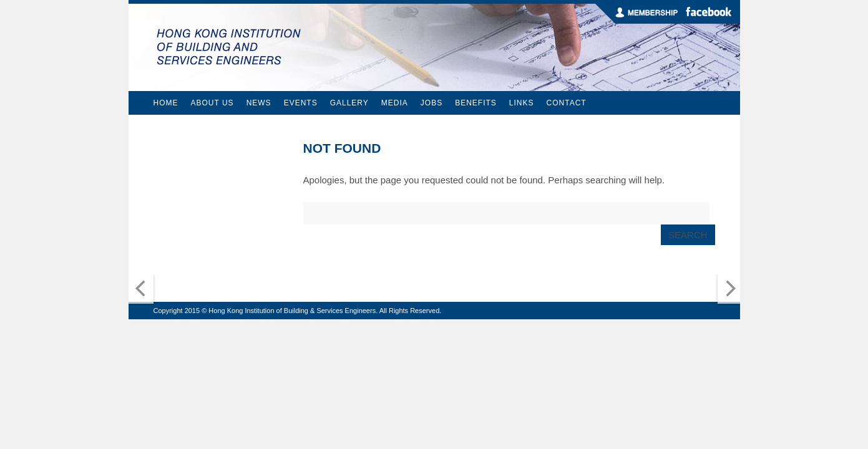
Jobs (432, 103)
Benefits (476, 103)
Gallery (349, 103)
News (259, 103)
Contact (567, 103)
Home (166, 103)
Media (395, 103)
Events (301, 103)
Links (522, 103)
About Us (212, 103)
